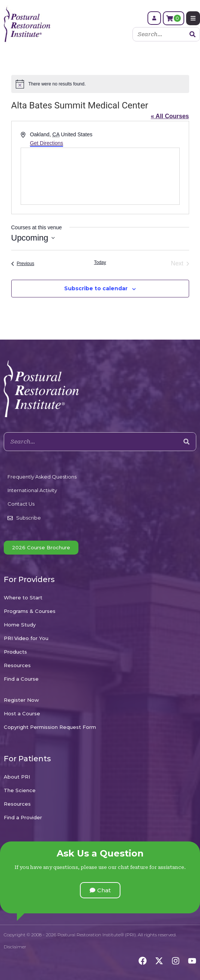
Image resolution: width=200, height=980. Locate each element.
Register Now (21, 700)
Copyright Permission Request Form (50, 727)
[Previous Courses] (23, 264)
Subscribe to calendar (96, 288)
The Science (20, 790)
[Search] (192, 34)
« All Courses (170, 116)
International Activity (32, 490)
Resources (17, 665)
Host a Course (22, 713)
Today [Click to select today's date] (100, 262)
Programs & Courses (30, 611)
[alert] (100, 84)
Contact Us (21, 504)
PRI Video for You (26, 638)
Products (15, 652)
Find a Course (21, 679)
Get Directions (47, 143)
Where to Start (23, 597)
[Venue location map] (100, 176)
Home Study (20, 625)
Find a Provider (23, 817)
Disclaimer (15, 947)
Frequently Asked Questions (42, 477)
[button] (100, 890)
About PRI (17, 777)
